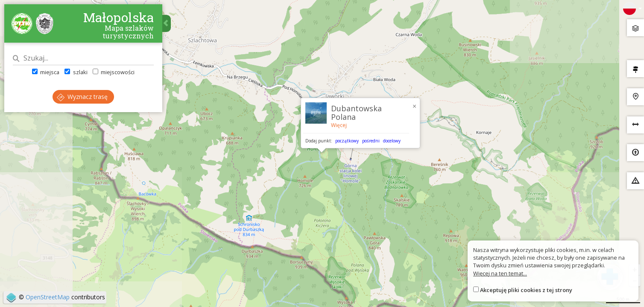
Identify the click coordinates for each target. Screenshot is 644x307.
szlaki (76, 72)
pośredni (371, 141)
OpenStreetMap (48, 297)
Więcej (339, 125)
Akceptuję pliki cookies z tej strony (526, 290)
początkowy (347, 141)
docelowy (392, 141)
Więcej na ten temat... (500, 273)
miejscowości (114, 72)
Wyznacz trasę (82, 97)
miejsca (46, 72)
